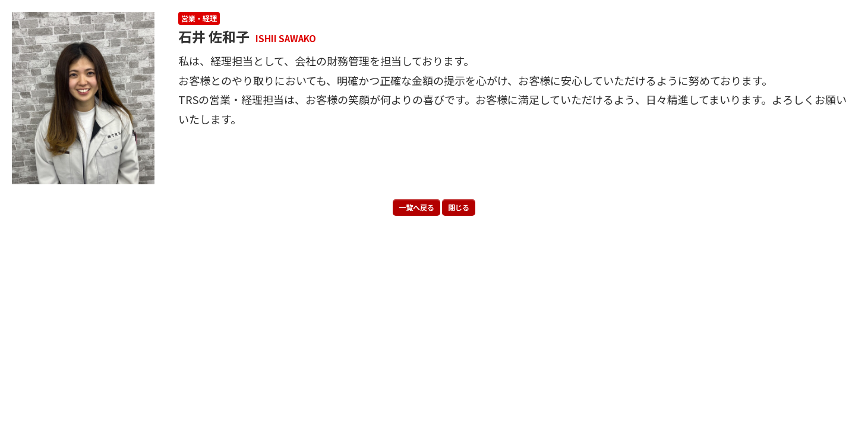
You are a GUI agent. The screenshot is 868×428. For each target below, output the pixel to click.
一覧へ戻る (416, 207)
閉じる (459, 207)
